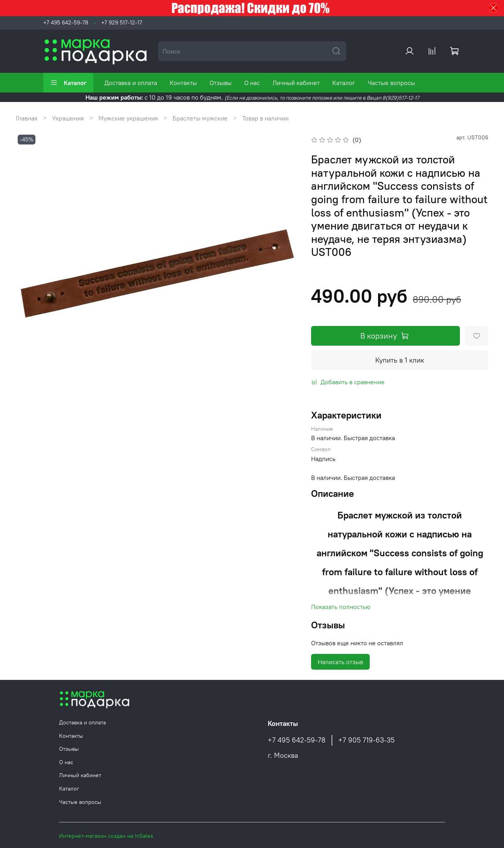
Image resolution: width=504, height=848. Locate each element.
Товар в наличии (265, 118)
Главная (27, 118)
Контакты (183, 83)
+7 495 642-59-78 (66, 22)
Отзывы (220, 83)
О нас (252, 83)
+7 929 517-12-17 (122, 22)
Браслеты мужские (200, 118)
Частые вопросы (391, 83)
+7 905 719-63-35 (366, 740)
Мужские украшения (128, 118)
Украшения (68, 118)
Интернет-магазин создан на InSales (106, 836)
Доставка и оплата (131, 83)
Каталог (68, 83)
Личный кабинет (296, 83)
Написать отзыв (340, 662)
